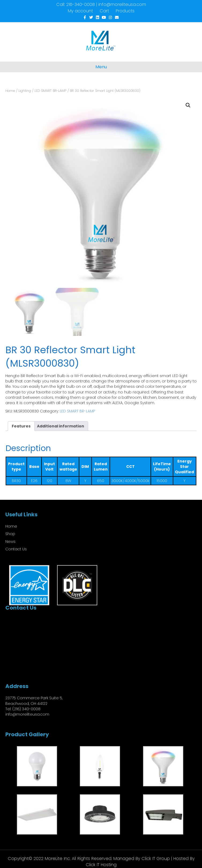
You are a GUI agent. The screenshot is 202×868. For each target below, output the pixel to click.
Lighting (25, 91)
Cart (104, 11)
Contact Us (16, 549)
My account (80, 11)
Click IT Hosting (101, 865)
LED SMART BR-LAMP (50, 91)
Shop (10, 534)
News (10, 542)
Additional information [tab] (61, 426)
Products (125, 11)
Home (10, 91)
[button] (188, 105)
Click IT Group (156, 858)
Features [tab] (21, 426)
